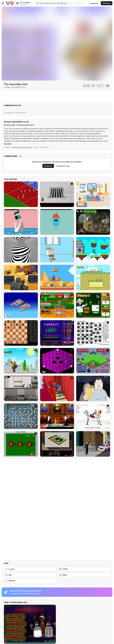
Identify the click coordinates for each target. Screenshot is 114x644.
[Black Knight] (21, 361)
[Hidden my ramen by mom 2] (57, 250)
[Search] (37, 3)
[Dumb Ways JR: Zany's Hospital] (93, 194)
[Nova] (21, 277)
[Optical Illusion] (21, 250)
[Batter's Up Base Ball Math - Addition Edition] (57, 305)
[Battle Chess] (21, 333)
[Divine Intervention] (93, 444)
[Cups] (21, 444)
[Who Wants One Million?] (57, 333)
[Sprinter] (21, 194)
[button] (8, 144)
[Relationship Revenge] (93, 416)
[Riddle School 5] (57, 194)
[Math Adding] (93, 305)
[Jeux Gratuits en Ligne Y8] (10, 3)
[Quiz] (30, 575)
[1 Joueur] (30, 569)
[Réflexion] (30, 581)
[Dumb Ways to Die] (57, 222)
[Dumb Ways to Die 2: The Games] (21, 222)
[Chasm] (57, 388)
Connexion (94, 3)
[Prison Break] (21, 388)
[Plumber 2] (21, 416)
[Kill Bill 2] (57, 416)
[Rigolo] (84, 575)
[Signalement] (100, 86)
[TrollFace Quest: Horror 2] (93, 222)
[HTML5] (84, 569)
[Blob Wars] (93, 361)
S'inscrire (107, 3)
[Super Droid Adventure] (57, 277)
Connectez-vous (63, 166)
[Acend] (93, 250)
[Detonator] (21, 305)
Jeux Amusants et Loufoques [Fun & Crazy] (22, 147)
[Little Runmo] (93, 277)
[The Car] (57, 444)
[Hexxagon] (57, 361)
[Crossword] (93, 333)
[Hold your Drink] (93, 388)
